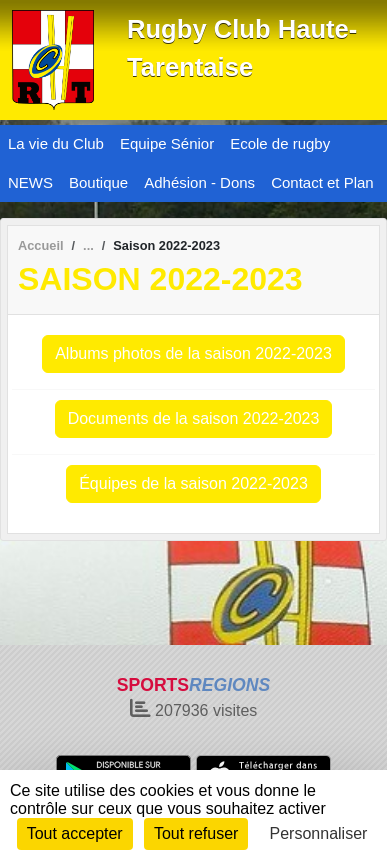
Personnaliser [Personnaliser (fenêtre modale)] (319, 833)
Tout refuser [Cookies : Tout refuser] (196, 833)
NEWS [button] (30, 182)
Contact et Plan (322, 182)
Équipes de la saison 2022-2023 (193, 483)
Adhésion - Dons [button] (199, 182)
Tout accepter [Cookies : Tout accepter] (75, 833)
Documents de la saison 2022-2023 (194, 418)
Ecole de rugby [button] (280, 143)
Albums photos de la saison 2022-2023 (193, 353)
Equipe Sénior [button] (167, 143)
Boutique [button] (98, 182)
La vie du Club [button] (56, 143)
